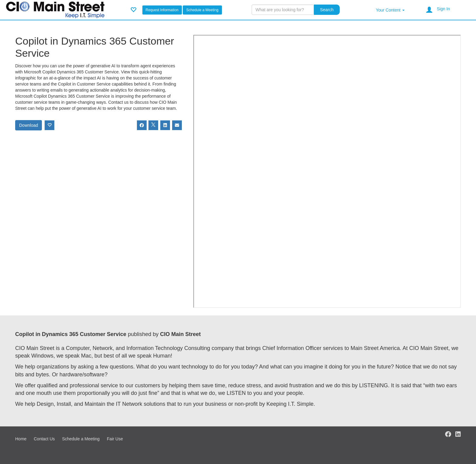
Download (29, 125)
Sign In (444, 9)
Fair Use (115, 439)
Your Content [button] (390, 10)
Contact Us (44, 439)
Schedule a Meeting (202, 10)
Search (327, 10)
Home (21, 439)
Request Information (162, 10)
